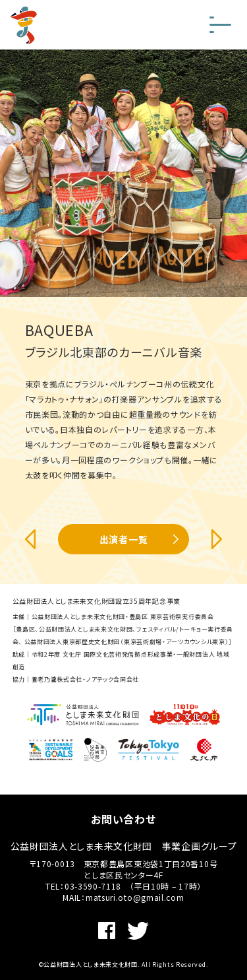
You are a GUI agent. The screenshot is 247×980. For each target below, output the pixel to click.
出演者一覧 (124, 539)
